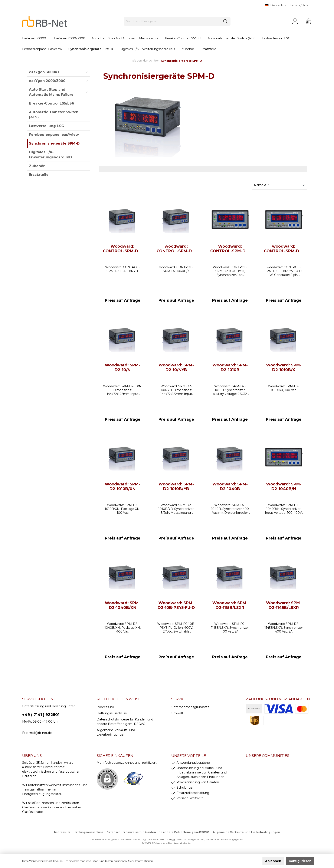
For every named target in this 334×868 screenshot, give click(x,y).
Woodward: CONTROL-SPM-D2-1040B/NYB (123, 249)
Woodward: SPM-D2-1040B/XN (122, 609)
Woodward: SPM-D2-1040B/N (284, 489)
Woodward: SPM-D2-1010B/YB (176, 489)
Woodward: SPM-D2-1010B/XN (122, 489)
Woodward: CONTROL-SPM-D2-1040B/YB (230, 249)
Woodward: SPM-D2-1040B (230, 489)
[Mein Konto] (295, 21)
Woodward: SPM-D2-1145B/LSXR (284, 609)
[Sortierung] (280, 185)
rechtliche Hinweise (119, 699)
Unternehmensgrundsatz (190, 707)
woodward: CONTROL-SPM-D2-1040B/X (176, 249)
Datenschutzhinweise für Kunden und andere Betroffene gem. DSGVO (158, 832)
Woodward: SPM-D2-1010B (230, 369)
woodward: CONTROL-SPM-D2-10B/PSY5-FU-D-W (284, 249)
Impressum (105, 707)
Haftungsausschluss (112, 713)
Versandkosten (156, 839)
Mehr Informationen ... (142, 861)
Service (179, 699)
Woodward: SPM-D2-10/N (122, 369)
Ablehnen (273, 861)
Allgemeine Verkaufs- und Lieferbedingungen (246, 832)
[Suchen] (225, 21)
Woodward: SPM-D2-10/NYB (176, 369)
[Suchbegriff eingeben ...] (172, 21)
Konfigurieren (300, 861)
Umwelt (177, 713)
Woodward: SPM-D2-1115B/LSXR (230, 609)
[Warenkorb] (307, 21)
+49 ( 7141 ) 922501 (41, 715)
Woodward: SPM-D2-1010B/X (284, 369)
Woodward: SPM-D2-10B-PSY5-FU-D (176, 609)
